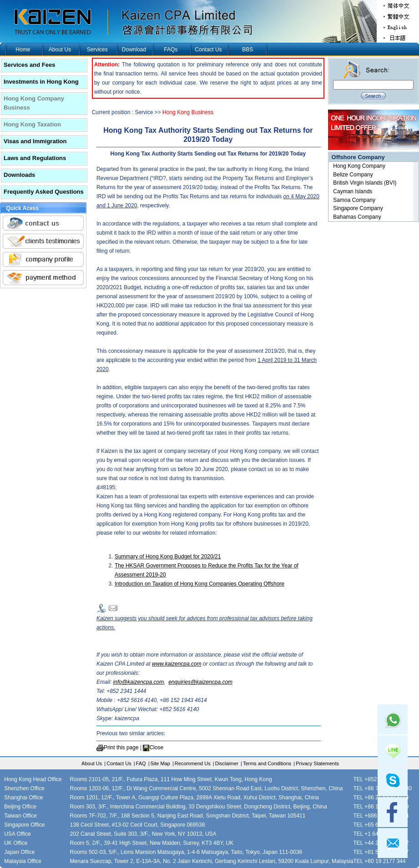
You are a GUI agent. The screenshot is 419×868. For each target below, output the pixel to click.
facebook (393, 812)
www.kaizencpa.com (177, 664)
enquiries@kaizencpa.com (200, 682)
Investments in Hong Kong (41, 82)
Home (23, 50)
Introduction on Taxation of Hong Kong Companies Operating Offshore (199, 584)
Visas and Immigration (35, 141)
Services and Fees (29, 65)
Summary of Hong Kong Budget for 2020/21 (168, 557)
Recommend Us (193, 763)
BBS (247, 50)
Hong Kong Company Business (34, 103)
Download (134, 50)
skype (393, 781)
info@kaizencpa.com (139, 682)
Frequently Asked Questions (44, 192)
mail (393, 843)
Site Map (160, 763)
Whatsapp (393, 719)
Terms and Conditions (267, 763)
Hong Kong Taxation (32, 124)
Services (97, 50)
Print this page (121, 748)
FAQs (171, 50)
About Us (60, 50)
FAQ (141, 763)
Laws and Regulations (35, 158)
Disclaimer (227, 763)
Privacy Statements (317, 763)
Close (156, 748)
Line (393, 750)
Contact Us (208, 50)
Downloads (19, 175)
